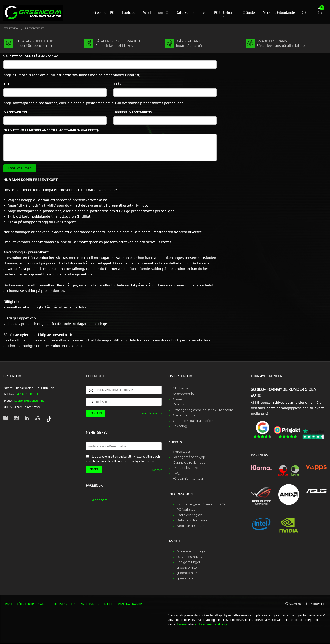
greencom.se (187, 567)
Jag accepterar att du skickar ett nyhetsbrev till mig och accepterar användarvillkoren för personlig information (123, 459)
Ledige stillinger (188, 562)
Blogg (109, 604)
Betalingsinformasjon (192, 520)
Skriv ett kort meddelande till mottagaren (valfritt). (51, 130)
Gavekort (180, 399)
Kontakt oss (182, 452)
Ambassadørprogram (193, 551)
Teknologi (180, 426)
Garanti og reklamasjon (190, 462)
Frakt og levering (186, 468)
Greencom (99, 500)
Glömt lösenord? (151, 414)
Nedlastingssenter (190, 526)
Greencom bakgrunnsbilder (194, 421)
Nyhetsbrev (90, 604)
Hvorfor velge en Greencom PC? (201, 504)
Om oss (179, 404)
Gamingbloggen (185, 415)
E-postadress (15, 112)
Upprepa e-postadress (133, 112)
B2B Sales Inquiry (189, 557)
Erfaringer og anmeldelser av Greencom (203, 410)
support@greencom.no (29, 401)
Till (7, 84)
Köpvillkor (25, 604)
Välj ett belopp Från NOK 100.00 (31, 56)
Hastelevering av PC (192, 515)
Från (118, 84)
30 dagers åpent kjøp (189, 457)
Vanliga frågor (130, 604)
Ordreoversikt (184, 394)
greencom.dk (187, 573)
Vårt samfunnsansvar (188, 478)
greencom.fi (186, 578)
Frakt (8, 604)
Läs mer (157, 470)
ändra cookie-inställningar (212, 624)
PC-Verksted (186, 509)
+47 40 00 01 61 (27, 394)
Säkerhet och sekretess (57, 604)
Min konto (180, 388)
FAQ (176, 473)
